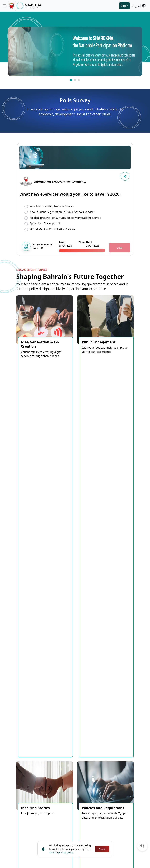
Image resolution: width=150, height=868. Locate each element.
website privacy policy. (61, 852)
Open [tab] (46, 550)
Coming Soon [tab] (28, 550)
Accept (102, 849)
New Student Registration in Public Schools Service (62, 212)
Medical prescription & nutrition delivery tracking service (65, 218)
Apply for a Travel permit (45, 223)
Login (124, 6)
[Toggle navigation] (4, 6)
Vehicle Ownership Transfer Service (52, 206)
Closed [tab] (60, 550)
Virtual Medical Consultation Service (52, 229)
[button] (71, 80)
